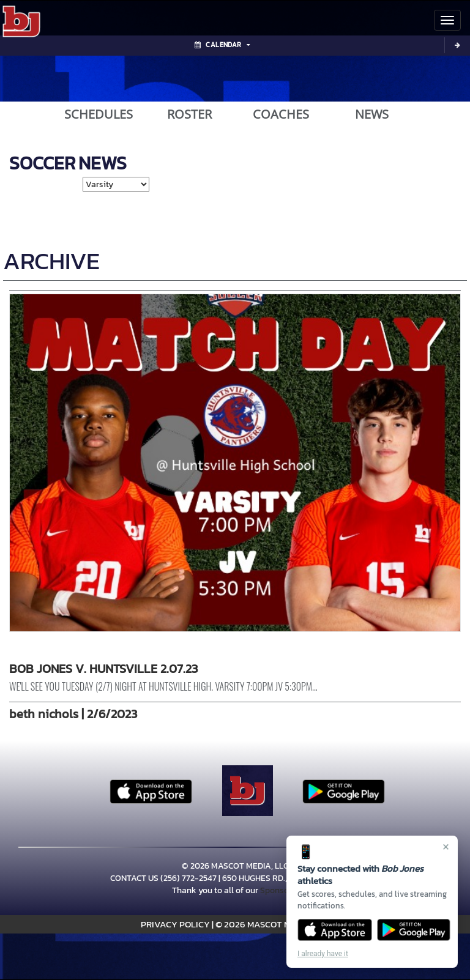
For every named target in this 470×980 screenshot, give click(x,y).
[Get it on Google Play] (414, 930)
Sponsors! (279, 890)
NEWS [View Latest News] (372, 114)
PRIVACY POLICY (175, 924)
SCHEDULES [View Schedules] (99, 114)
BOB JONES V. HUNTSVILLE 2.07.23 (103, 669)
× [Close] (446, 847)
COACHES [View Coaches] (281, 114)
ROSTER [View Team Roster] (189, 114)
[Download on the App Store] (335, 930)
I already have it (323, 954)
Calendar (222, 45)
